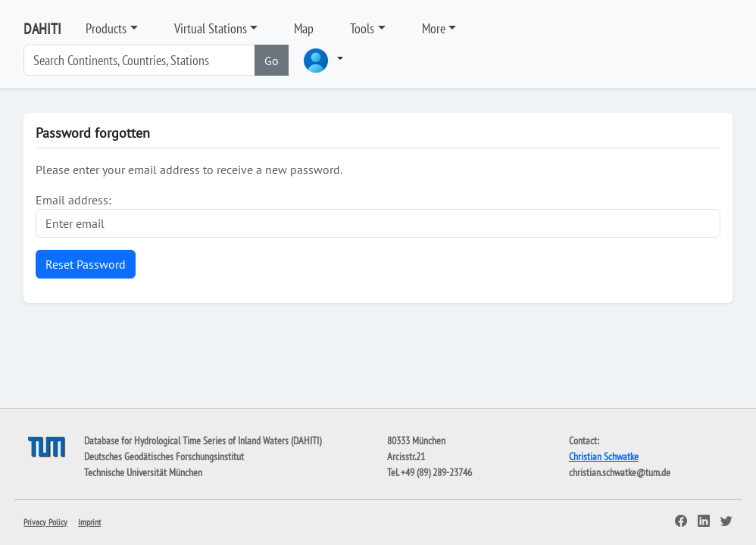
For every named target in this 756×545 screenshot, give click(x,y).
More (434, 28)
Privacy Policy (45, 522)
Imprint (89, 522)
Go (272, 61)
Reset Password (86, 264)
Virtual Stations (211, 28)
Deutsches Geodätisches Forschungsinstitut (164, 456)
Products (106, 28)
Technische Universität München (143, 472)
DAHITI (42, 29)
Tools (362, 28)
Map (304, 28)
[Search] (139, 60)
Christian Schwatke (604, 456)
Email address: (73, 200)
